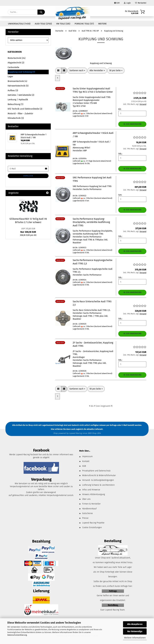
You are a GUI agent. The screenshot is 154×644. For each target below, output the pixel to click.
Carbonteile (13, 67)
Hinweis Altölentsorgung (94, 494)
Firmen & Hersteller (91, 504)
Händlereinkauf (89, 509)
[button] (58, 71)
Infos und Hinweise (91, 490)
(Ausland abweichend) (103, 114)
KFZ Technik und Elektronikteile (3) (25, 109)
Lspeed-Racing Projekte (93, 523)
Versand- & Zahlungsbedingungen (98, 480)
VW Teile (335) (63, 24)
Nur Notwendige (135, 631)
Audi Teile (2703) (43, 24)
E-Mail (124, 425)
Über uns (86, 499)
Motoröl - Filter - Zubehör (20, 114)
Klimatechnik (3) (16, 118)
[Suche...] (41, 12)
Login (127, 3)
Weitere (102, 24)
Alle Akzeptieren (135, 624)
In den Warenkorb (132, 124)
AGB (84, 466)
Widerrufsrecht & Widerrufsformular (99, 475)
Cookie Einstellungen (92, 527)
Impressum (87, 456)
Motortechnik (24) (17, 58)
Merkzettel (141, 3)
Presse (85, 518)
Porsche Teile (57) (84, 24)
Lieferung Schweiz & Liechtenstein (98, 485)
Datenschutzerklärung (17, 635)
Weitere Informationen (135, 638)
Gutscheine (87, 513)
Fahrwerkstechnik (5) (18, 86)
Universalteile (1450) (19, 24)
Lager (10, 76)
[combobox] (77, 71)
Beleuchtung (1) (15, 104)
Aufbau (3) (13, 90)
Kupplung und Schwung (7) (21, 72)
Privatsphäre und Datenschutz (96, 471)
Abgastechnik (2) (16, 63)
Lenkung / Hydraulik (18, 100)
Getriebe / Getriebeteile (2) (21, 95)
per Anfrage (112, 425)
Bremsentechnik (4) (17, 81)
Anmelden (28, 176)
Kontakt (86, 461)
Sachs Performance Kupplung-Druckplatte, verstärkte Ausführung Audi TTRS (91, 222)
